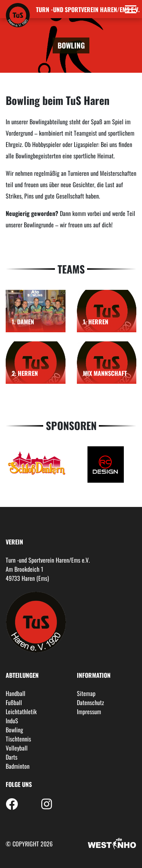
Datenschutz (91, 702)
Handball (16, 693)
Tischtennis (18, 739)
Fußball (14, 702)
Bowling (14, 730)
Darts (12, 757)
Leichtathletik (21, 712)
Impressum (89, 712)
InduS (12, 721)
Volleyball (17, 748)
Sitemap (86, 693)
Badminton (18, 766)
